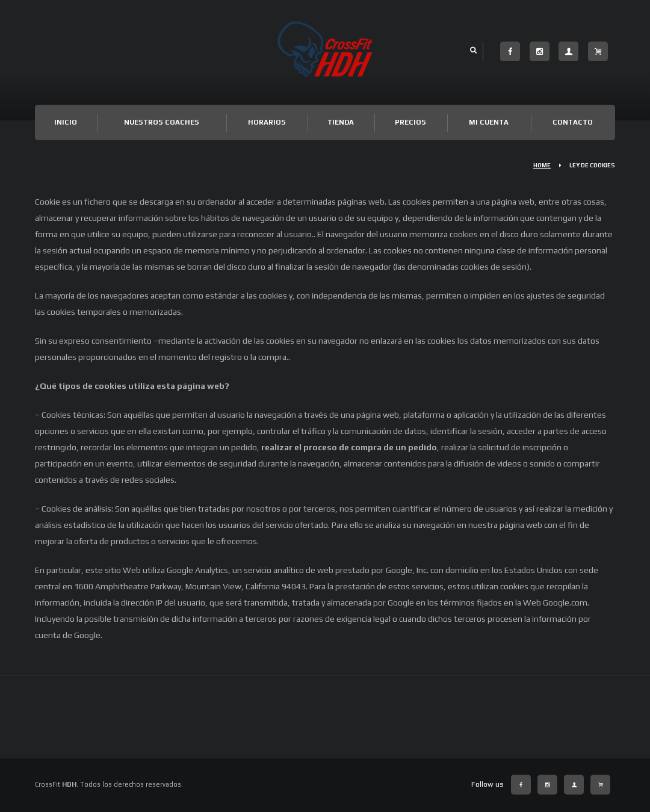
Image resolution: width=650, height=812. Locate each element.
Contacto (573, 122)
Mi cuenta (489, 122)
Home (542, 165)
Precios (410, 122)
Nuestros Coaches (162, 122)
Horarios (267, 122)
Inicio (66, 122)
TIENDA (341, 122)
